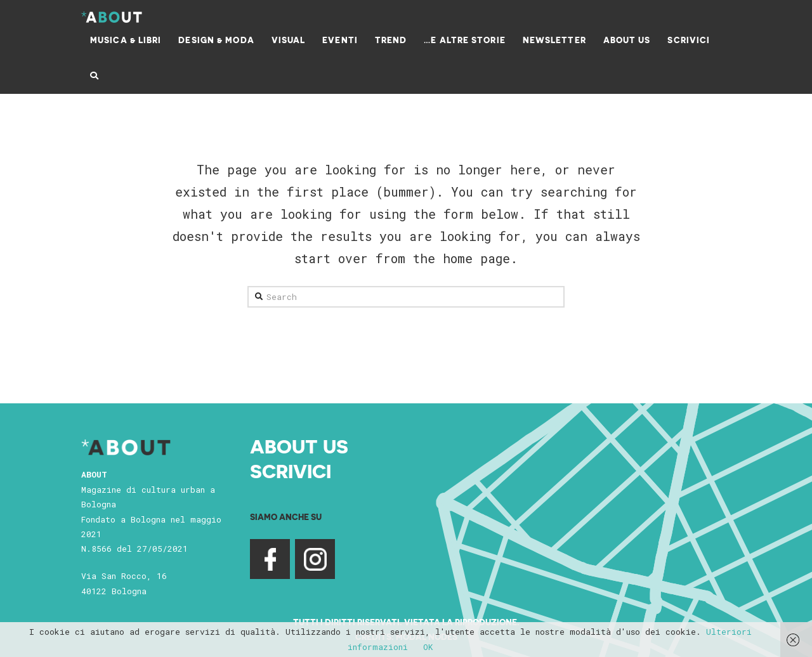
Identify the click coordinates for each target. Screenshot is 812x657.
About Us (299, 446)
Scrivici (291, 471)
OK (428, 647)
